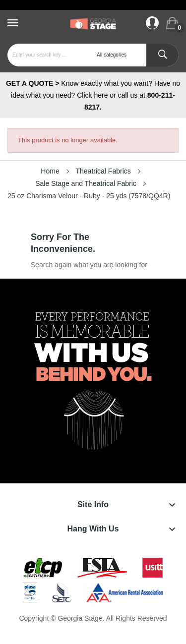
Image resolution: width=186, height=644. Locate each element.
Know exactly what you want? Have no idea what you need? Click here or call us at (93, 95)
